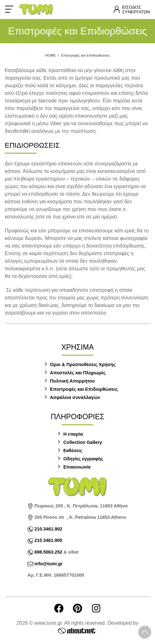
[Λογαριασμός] (131, 9)
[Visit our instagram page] (96, 608)
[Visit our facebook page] (59, 608)
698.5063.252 (48, 552)
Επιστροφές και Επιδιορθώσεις (86, 55)
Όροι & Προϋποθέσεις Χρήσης (83, 365)
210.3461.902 (48, 529)
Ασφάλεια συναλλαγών (75, 397)
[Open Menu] (9, 9)
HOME (51, 55)
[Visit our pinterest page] (77, 608)
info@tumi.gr (49, 564)
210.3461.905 (48, 540)
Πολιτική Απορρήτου (72, 381)
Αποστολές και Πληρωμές (78, 373)
